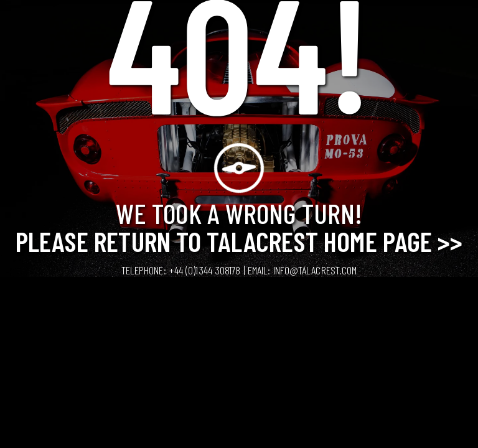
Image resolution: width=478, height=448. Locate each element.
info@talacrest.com (315, 270)
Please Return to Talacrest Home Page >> (239, 241)
